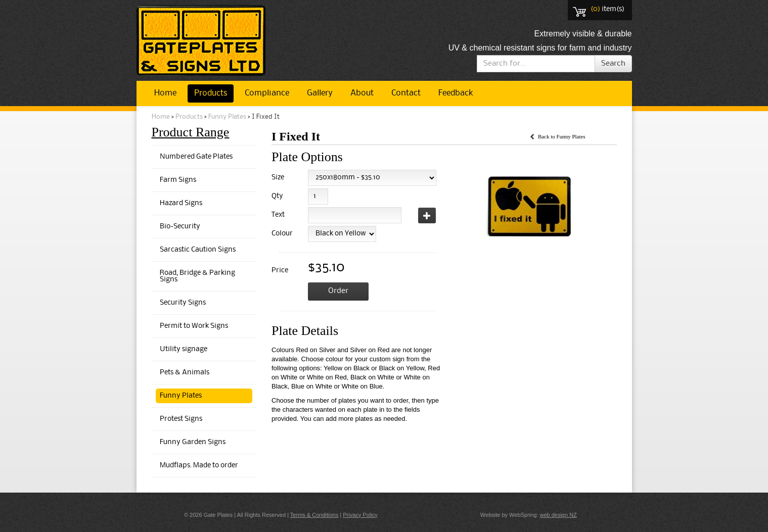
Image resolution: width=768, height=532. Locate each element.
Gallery (320, 93)
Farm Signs (178, 180)
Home (165, 93)
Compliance (267, 93)
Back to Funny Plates (562, 136)
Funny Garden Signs (193, 442)
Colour (280, 234)
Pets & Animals (185, 373)
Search (613, 64)
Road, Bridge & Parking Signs (197, 276)
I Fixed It (266, 117)
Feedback (456, 93)
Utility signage (184, 349)
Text (278, 215)
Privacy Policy (360, 515)
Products (211, 93)
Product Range (191, 132)
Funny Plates (227, 117)
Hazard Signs (181, 203)
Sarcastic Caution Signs (198, 250)
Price (280, 271)
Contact (406, 93)
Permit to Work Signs (194, 326)
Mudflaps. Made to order (199, 466)
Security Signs (183, 303)
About (362, 93)
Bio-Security (180, 227)
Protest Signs (181, 419)
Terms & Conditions (314, 515)
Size (278, 178)
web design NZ (558, 515)
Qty (277, 196)
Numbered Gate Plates (196, 157)
